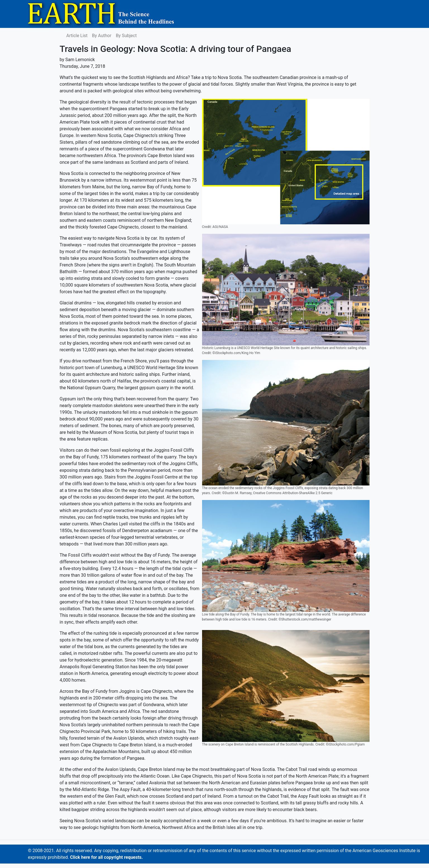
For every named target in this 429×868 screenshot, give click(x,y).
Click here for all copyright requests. (106, 857)
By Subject (126, 36)
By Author (102, 36)
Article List (77, 36)
